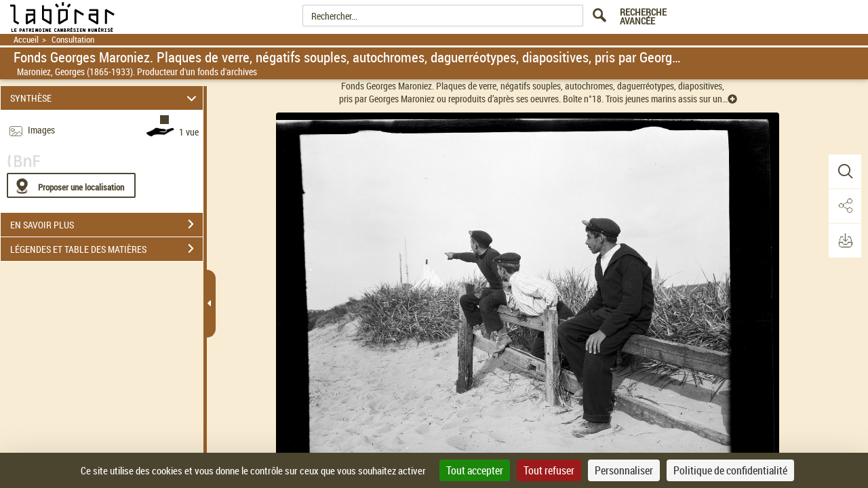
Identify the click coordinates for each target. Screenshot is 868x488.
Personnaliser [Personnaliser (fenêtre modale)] (624, 470)
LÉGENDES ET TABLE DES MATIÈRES (106, 249)
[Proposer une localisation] (71, 185)
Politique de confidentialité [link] (730, 470)
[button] (844, 171)
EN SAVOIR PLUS (106, 224)
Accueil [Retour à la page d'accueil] (26, 40)
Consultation (73, 40)
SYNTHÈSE (105, 98)
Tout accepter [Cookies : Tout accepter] (475, 470)
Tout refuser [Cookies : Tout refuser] (549, 470)
